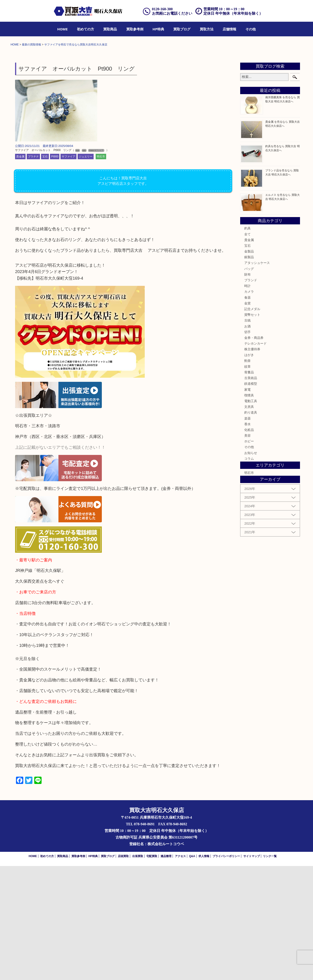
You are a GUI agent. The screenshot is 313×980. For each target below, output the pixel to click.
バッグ (249, 383)
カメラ (249, 406)
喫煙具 (249, 509)
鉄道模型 (251, 498)
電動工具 (251, 515)
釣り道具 (251, 526)
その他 (251, 29)
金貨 (247, 417)
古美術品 (251, 492)
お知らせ (251, 567)
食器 (247, 411)
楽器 (247, 532)
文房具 (249, 521)
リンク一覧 (270, 970)
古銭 (247, 434)
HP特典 (158, 29)
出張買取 (138, 970)
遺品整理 (166, 970)
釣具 (247, 342)
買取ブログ (182, 29)
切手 (247, 446)
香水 (247, 538)
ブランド (251, 394)
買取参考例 (135, 29)
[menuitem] (63, 29)
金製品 (249, 365)
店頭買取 (123, 970)
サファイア (68, 271)
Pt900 (55, 271)
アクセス (180, 970)
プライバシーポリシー (226, 970)
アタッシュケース (257, 377)
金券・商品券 (254, 452)
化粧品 (249, 544)
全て (247, 348)
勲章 (247, 475)
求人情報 (204, 970)
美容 (247, 550)
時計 (247, 400)
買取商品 (110, 29)
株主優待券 (252, 463)
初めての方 (85, 29)
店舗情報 (229, 29)
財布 (247, 388)
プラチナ (33, 271)
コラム (249, 573)
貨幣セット (252, 429)
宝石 (45, 271)
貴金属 (20, 271)
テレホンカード (255, 457)
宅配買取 (152, 970)
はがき (249, 469)
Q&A (192, 970)
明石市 (101, 271)
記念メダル (252, 423)
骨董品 (249, 486)
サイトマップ (252, 970)
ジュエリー (86, 271)
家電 (247, 503)
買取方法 (207, 29)
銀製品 (249, 371)
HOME (63, 29)
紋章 (247, 481)
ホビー (249, 555)
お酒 (247, 440)
